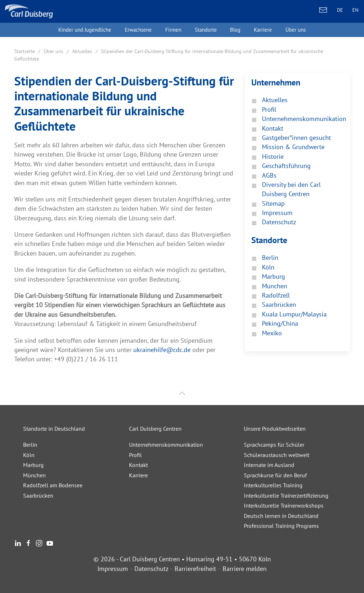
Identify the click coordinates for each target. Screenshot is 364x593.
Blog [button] (235, 30)
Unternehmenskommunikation (166, 445)
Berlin (30, 445)
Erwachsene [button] (138, 30)
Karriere (138, 475)
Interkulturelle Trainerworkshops (284, 505)
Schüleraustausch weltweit (277, 455)
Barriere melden (245, 569)
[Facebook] (28, 543)
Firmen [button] (173, 30)
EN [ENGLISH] (355, 10)
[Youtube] (50, 543)
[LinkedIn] (18, 543)
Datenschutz (151, 569)
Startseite (25, 51)
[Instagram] (39, 543)
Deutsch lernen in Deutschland (281, 516)
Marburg (33, 465)
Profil (135, 455)
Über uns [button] (296, 30)
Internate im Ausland (269, 465)
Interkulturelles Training (273, 485)
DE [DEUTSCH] (340, 10)
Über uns (53, 51)
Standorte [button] (206, 30)
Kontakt (138, 465)
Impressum (113, 569)
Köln (29, 455)
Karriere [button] (263, 30)
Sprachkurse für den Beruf (275, 475)
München (34, 475)
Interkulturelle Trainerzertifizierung (286, 495)
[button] (182, 393)
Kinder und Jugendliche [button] (85, 30)
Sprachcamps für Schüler (274, 445)
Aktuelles (82, 51)
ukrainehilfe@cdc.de (162, 350)
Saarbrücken (38, 495)
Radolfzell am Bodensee (53, 485)
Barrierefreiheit (195, 569)
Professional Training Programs (281, 526)
